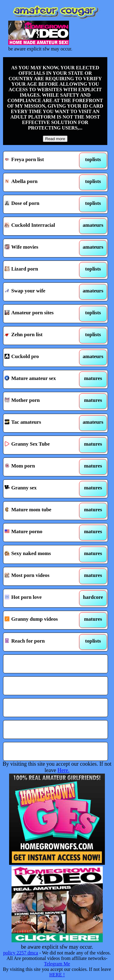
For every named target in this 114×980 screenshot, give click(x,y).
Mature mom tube (42, 511)
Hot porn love (42, 598)
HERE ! (57, 975)
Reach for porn (42, 642)
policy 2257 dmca (21, 953)
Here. (63, 770)
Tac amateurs (42, 423)
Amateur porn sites (42, 314)
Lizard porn (42, 270)
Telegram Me (57, 964)
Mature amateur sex (42, 379)
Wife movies (42, 248)
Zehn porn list (42, 336)
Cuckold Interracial (42, 226)
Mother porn (42, 401)
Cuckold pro (42, 357)
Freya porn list (42, 160)
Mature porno (42, 533)
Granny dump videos (42, 620)
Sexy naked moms (42, 554)
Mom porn (42, 467)
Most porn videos (42, 576)
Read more (55, 139)
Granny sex (42, 489)
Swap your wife (42, 292)
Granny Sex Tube (42, 445)
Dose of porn (42, 204)
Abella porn (42, 182)
